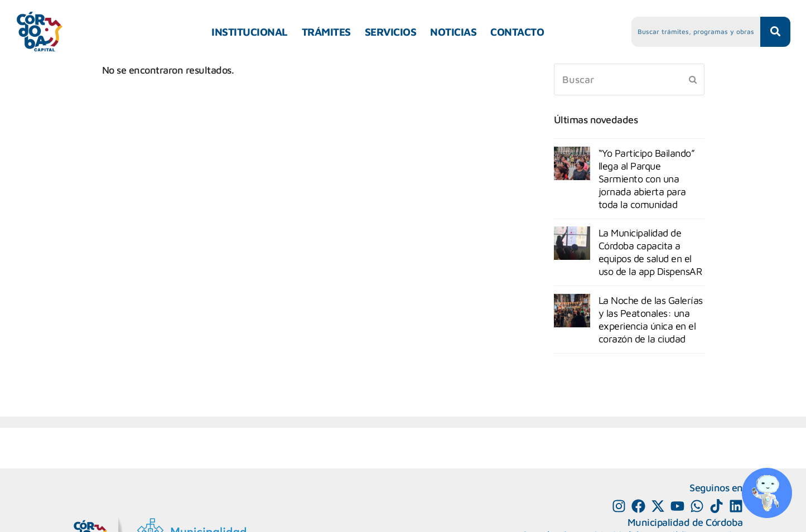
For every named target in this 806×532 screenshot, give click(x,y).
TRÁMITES (326, 32)
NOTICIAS (453, 32)
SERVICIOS (391, 32)
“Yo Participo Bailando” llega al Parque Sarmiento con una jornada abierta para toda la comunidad (647, 179)
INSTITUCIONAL (250, 32)
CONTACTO (517, 32)
